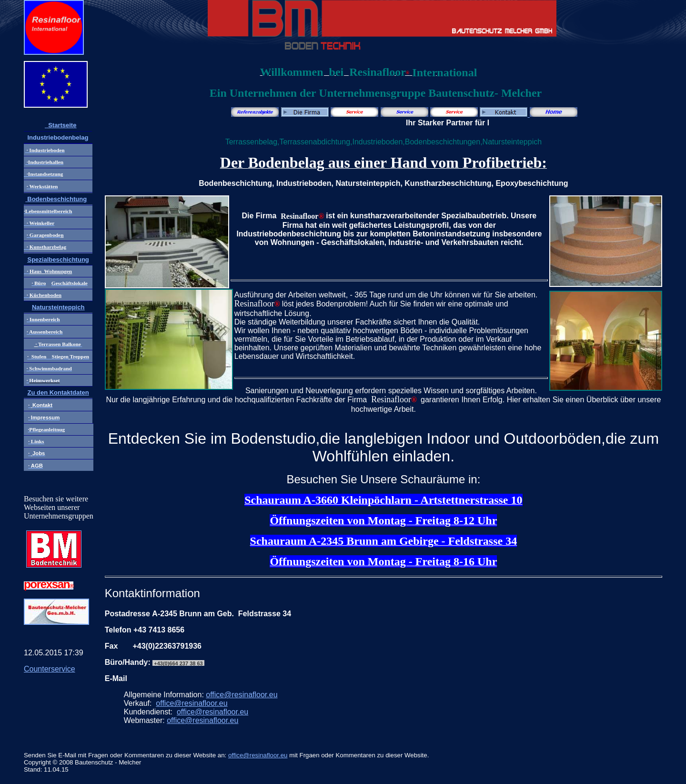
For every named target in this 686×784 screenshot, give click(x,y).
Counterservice (50, 669)
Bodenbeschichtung (56, 199)
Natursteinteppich (58, 307)
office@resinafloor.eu (242, 695)
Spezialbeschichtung (58, 260)
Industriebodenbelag (58, 137)
